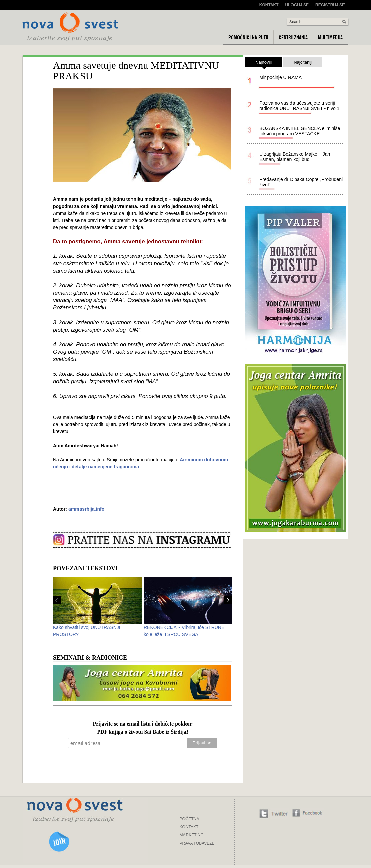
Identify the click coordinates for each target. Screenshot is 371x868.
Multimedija (330, 37)
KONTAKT (189, 827)
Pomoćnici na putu (248, 37)
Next (228, 600)
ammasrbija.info (86, 509)
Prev (57, 600)
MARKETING (192, 835)
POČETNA (190, 819)
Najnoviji (263, 63)
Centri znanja (293, 37)
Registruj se (330, 5)
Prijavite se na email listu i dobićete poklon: (143, 724)
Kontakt (269, 5)
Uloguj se (297, 5)
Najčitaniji (303, 62)
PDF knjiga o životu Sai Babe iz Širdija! (143, 732)
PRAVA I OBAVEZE (197, 843)
